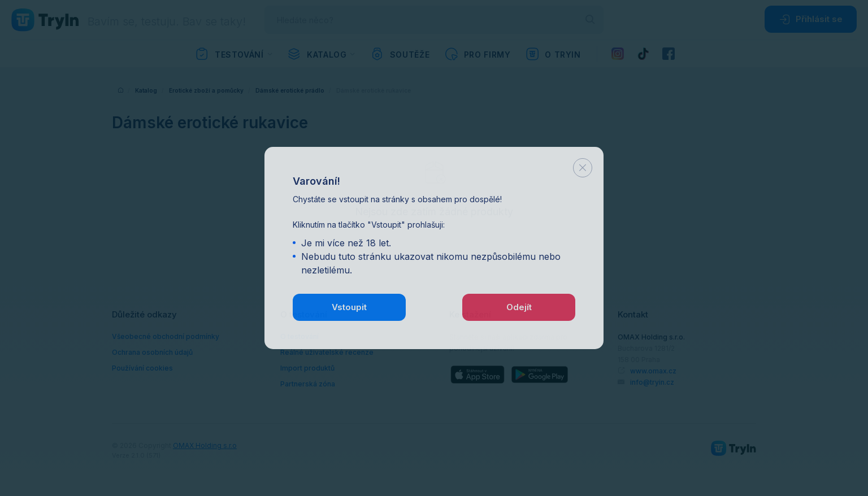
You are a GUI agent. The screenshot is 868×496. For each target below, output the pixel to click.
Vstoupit (349, 306)
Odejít (518, 306)
